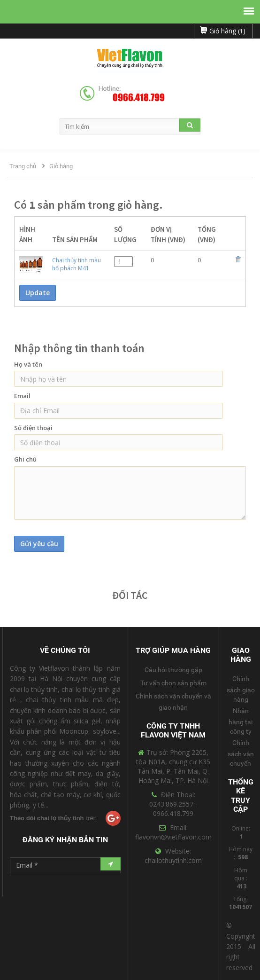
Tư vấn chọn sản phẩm (173, 683)
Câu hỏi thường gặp (173, 670)
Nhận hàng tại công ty (241, 721)
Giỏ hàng (61, 166)
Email (22, 396)
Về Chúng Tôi (65, 650)
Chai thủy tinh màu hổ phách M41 (76, 264)
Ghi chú (25, 459)
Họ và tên (28, 364)
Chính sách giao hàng (241, 689)
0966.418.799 (139, 98)
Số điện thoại (33, 428)
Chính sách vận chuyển (241, 753)
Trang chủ (23, 166)
